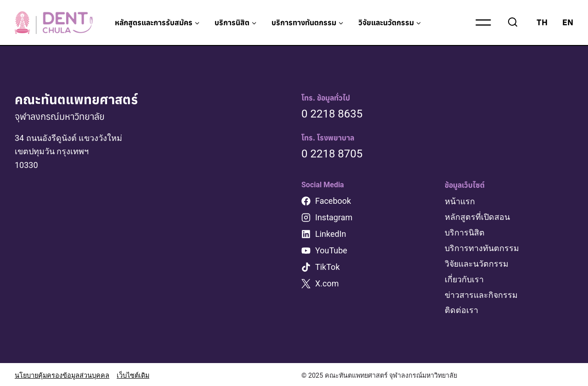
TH (542, 22)
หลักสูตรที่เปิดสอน (477, 216)
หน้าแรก (460, 201)
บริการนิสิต (465, 232)
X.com (327, 283)
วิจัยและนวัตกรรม (477, 262)
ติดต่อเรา (461, 308)
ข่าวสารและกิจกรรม (482, 293)
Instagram (334, 217)
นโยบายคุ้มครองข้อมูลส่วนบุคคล (62, 373)
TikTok (328, 267)
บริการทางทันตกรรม (482, 247)
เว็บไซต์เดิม (133, 373)
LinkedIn (331, 234)
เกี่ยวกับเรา (464, 277)
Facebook (333, 201)
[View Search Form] (513, 22)
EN (568, 22)
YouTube (331, 250)
